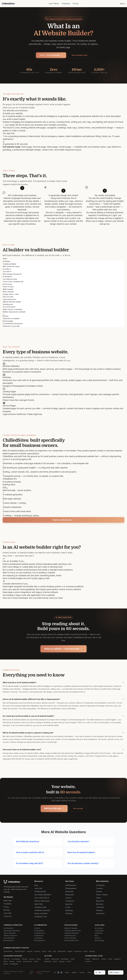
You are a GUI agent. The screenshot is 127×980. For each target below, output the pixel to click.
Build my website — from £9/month (63, 649)
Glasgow (62, 961)
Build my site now (54, 808)
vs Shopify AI (38, 938)
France (44, 951)
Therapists (100, 907)
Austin (36, 961)
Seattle (19, 961)
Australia (30, 951)
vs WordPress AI (39, 933)
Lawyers (68, 898)
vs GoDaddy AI (39, 931)
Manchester (55, 959)
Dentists (99, 891)
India (50, 951)
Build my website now (64, 520)
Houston (32, 959)
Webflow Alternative (10, 936)
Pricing (75, 4)
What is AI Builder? (41, 913)
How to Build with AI (42, 898)
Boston (6, 964)
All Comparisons (39, 940)
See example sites (80, 55)
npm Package (99, 940)
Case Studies (99, 931)
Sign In (123, 4)
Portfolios (69, 913)
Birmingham (65, 959)
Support (74, 972)
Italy (55, 951)
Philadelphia (14, 964)
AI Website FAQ (40, 891)
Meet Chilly (39, 904)
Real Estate (69, 891)
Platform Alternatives (42, 901)
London (47, 959)
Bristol (55, 961)
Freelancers (70, 901)
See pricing (78, 808)
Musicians (100, 904)
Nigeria (70, 951)
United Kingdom (20, 951)
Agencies (69, 904)
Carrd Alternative (9, 938)
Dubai (110, 959)
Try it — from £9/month (51, 55)
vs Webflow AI (39, 936)
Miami (6, 961)
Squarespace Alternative (12, 931)
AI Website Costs (41, 917)
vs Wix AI (37, 928)
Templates (66, 4)
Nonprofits (100, 901)
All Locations (99, 928)
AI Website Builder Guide (73, 931)
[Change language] (116, 972)
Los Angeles (16, 959)
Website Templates (71, 928)
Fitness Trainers (102, 895)
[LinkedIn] (58, 972)
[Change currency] (100, 972)
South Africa (78, 951)
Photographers (71, 888)
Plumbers (100, 910)
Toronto (104, 959)
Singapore (117, 959)
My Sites (7, 910)
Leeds (73, 959)
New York (7, 959)
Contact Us (8, 916)
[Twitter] (55, 972)
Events (68, 907)
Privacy (82, 972)
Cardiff (69, 961)
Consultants (100, 885)
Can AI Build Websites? (43, 895)
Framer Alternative (10, 933)
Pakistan (92, 951)
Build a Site (8, 901)
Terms (89, 972)
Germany (37, 951)
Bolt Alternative (9, 940)
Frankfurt (88, 961)
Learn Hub (7, 913)
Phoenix (12, 961)
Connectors (99, 933)
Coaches (99, 888)
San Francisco (28, 961)
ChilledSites (8, 4)
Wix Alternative (9, 928)
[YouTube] (61, 972)
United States (8, 951)
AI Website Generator (42, 910)
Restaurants (70, 895)
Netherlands (62, 951)
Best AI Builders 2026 (71, 940)
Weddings (69, 910)
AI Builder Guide (40, 907)
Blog (36, 885)
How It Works (54, 4)
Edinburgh (48, 961)
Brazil (86, 951)
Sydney (88, 959)
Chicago (25, 959)
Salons (99, 898)
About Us (98, 938)
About (67, 972)
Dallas (39, 959)
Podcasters (100, 913)
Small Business (71, 885)
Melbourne (96, 959)
